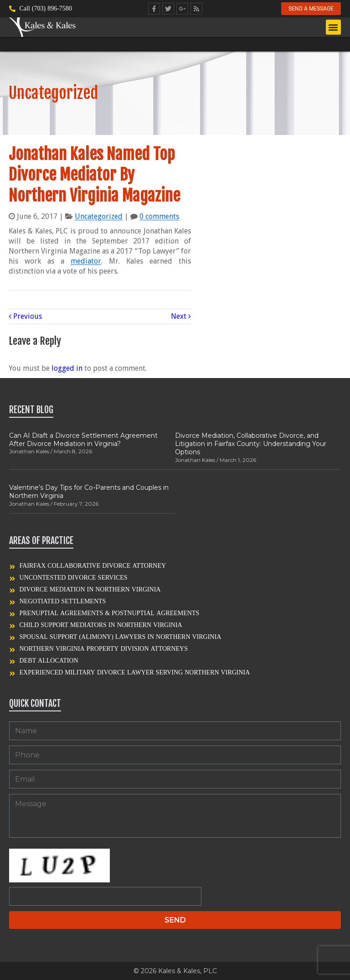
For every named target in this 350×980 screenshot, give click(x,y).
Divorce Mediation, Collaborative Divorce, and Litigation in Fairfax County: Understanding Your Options (251, 444)
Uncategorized (99, 216)
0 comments (159, 216)
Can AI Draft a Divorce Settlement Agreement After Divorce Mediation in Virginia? (83, 440)
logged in (67, 368)
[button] (333, 28)
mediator (86, 261)
